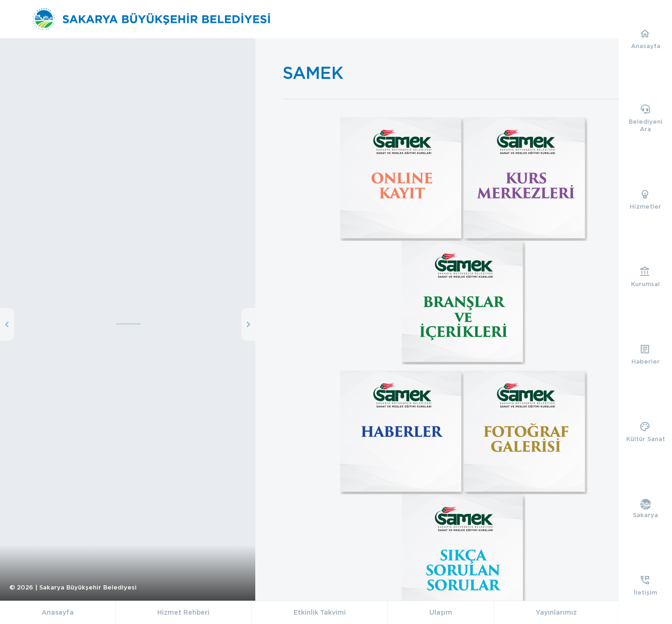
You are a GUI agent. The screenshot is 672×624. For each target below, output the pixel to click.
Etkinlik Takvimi (320, 612)
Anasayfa (58, 612)
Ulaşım (441, 612)
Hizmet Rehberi (183, 612)
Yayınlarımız (556, 612)
